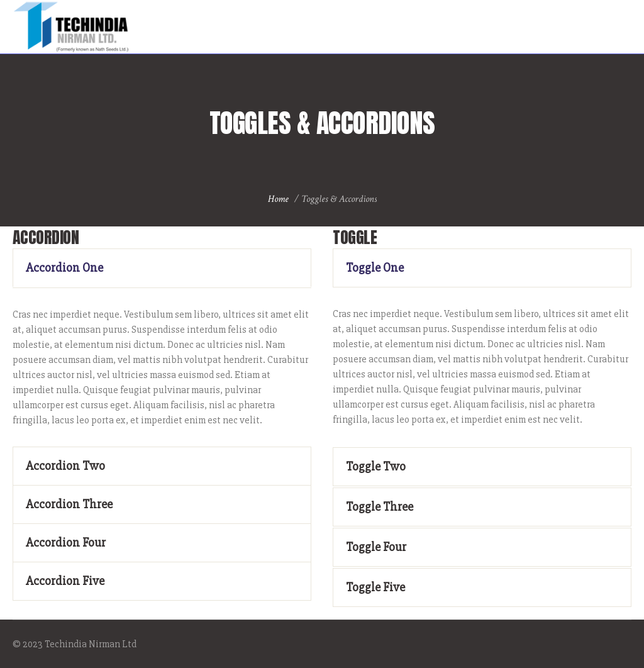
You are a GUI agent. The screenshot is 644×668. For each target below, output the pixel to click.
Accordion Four (66, 543)
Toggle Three (380, 507)
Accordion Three (69, 504)
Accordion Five (65, 581)
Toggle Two (376, 466)
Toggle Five (375, 587)
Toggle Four (376, 547)
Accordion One (64, 268)
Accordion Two (65, 466)
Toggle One (375, 268)
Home (278, 199)
